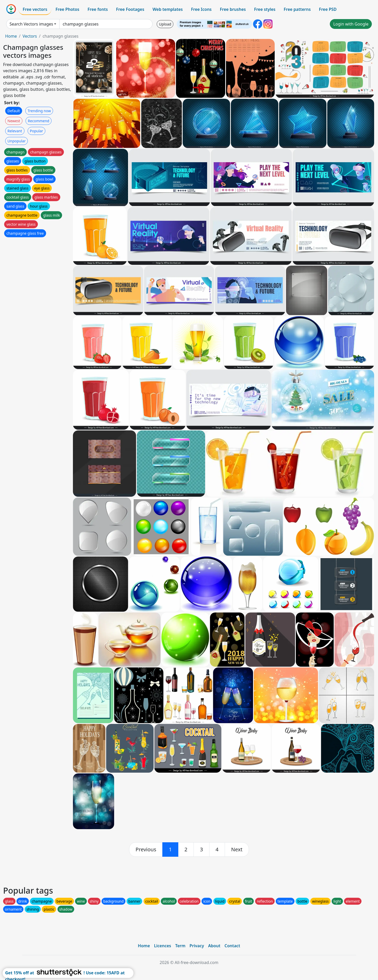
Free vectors (35, 9)
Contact (232, 946)
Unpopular (16, 141)
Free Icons (201, 9)
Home (11, 36)
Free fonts (98, 9)
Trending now (39, 111)
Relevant (15, 131)
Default (14, 111)
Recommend (39, 121)
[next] (237, 850)
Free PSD (328, 9)
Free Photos (67, 9)
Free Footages (130, 9)
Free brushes (233, 9)
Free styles (265, 9)
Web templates (168, 9)
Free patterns (297, 9)
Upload (165, 24)
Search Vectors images (31, 24)
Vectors (30, 36)
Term (180, 946)
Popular (36, 131)
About (214, 946)
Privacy (197, 946)
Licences (163, 946)
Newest (14, 121)
